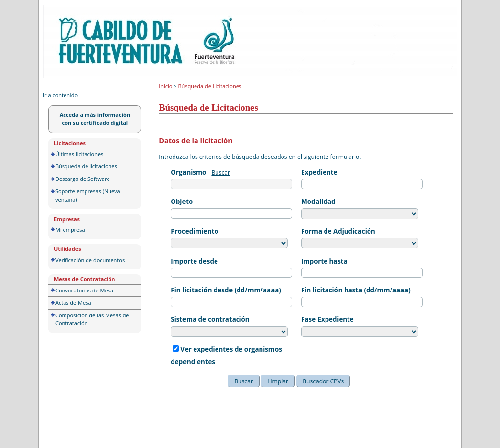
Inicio (166, 86)
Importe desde (194, 261)
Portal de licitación (73, 11)
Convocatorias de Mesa (84, 290)
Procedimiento (195, 231)
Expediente (319, 172)
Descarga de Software (83, 179)
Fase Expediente (327, 319)
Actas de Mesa (73, 302)
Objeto (182, 202)
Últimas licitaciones (79, 154)
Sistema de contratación (210, 319)
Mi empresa (70, 230)
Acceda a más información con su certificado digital (95, 119)
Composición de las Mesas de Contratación (92, 319)
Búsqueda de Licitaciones (209, 86)
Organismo (188, 172)
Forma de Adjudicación (338, 231)
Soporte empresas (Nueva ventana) (88, 195)
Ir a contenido (60, 95)
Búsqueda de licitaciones (86, 166)
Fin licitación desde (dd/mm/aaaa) (226, 290)
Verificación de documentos (90, 260)
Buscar (220, 172)
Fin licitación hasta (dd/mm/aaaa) (356, 290)
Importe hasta (324, 261)
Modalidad (318, 202)
